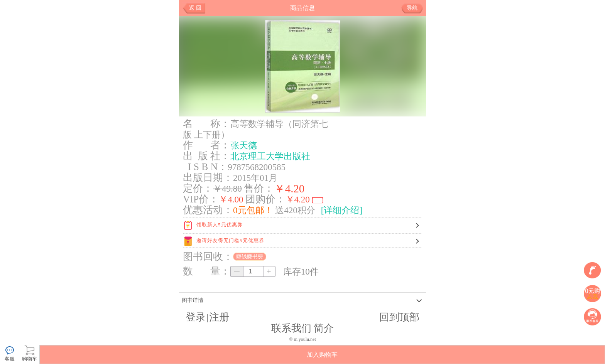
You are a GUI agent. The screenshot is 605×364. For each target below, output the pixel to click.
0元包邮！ (253, 210)
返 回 (195, 8)
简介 (324, 328)
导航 (415, 8)
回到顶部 (399, 317)
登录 (196, 317)
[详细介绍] (342, 210)
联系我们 (291, 328)
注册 (219, 317)
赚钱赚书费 (250, 257)
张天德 (244, 145)
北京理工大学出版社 (270, 156)
